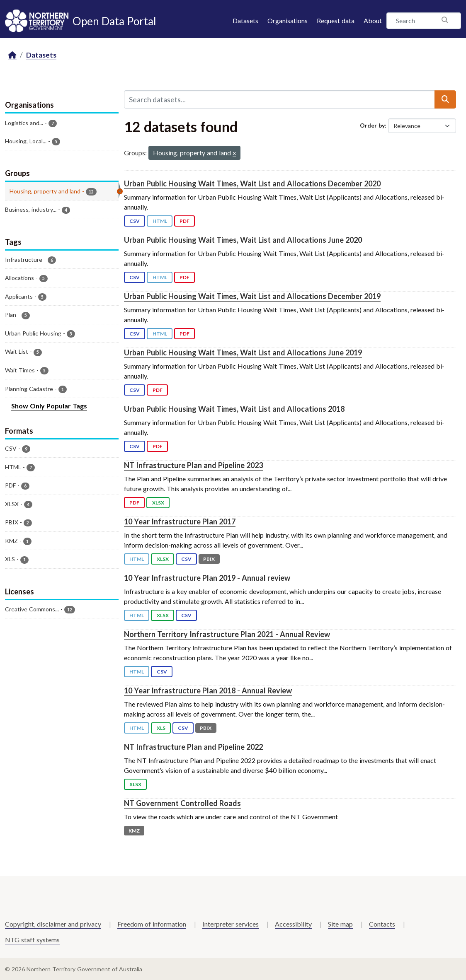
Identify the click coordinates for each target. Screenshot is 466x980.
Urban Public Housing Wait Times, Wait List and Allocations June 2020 (243, 240)
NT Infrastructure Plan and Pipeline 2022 (193, 747)
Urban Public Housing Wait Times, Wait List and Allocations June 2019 (243, 352)
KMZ (134, 831)
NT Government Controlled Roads (182, 803)
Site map (340, 924)
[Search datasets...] (279, 99)
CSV (135, 221)
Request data (336, 21)
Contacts (382, 924)
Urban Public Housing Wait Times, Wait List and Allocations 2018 (234, 409)
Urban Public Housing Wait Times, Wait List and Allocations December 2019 (252, 296)
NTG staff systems (32, 940)
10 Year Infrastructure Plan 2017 (180, 521)
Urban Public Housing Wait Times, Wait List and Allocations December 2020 (252, 183)
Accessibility (293, 924)
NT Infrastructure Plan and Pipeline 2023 (193, 465)
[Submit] (445, 99)
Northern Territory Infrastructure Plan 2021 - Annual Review (227, 634)
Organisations (288, 21)
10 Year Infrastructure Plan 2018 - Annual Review (208, 690)
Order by (372, 125)
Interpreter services (231, 924)
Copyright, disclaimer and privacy (53, 924)
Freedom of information (152, 924)
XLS (161, 728)
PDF (184, 221)
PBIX (209, 559)
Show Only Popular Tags (49, 406)
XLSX (158, 503)
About (373, 21)
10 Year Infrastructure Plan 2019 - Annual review (207, 578)
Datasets (245, 21)
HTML (160, 221)
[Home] (12, 55)
